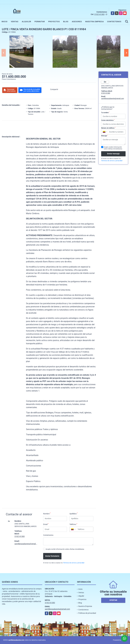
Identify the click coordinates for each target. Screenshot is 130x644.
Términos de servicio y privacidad (74, 563)
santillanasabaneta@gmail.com (27, 544)
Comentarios (48, 535)
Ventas (15, 22)
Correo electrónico (108, 120)
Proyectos (54, 22)
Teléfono (73, 524)
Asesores (77, 22)
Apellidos (74, 514)
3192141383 (99, 14)
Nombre (47, 514)
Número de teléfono (108, 128)
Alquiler (26, 22)
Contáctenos (114, 22)
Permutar (40, 22)
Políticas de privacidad (87, 613)
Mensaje (104, 136)
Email (46, 524)
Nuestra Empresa (95, 22)
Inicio (5, 22)
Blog (66, 22)
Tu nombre (105, 113)
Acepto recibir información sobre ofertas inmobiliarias (65, 549)
